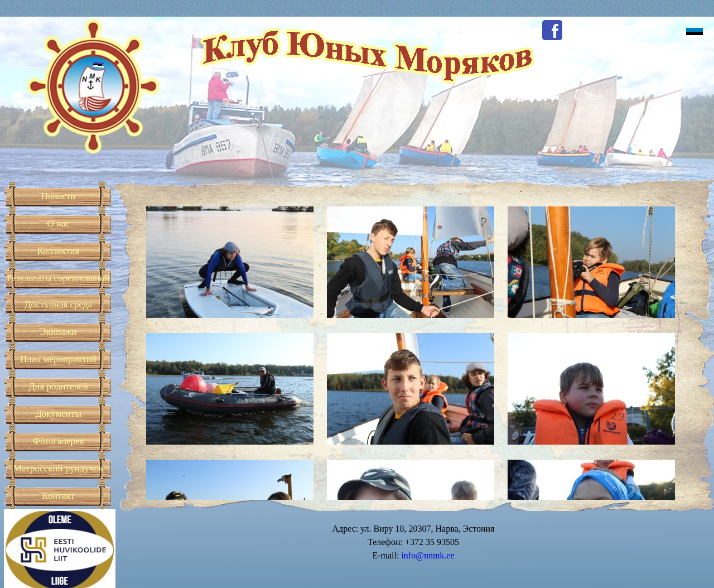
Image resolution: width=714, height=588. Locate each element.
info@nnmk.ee (428, 555)
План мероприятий (58, 359)
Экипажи (58, 332)
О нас (58, 223)
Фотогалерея (59, 441)
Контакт (58, 496)
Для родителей (58, 386)
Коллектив (59, 251)
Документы (58, 414)
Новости (59, 196)
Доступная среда (58, 304)
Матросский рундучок (58, 468)
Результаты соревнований (58, 278)
